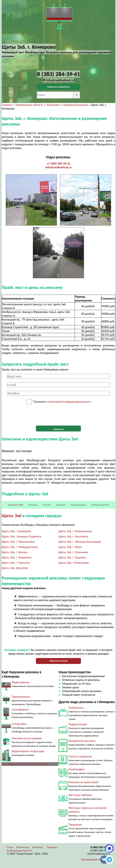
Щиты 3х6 (12, 516)
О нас (10, 847)
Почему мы (23, 847)
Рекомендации (78, 505)
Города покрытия (100, 505)
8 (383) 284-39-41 (100, 850)
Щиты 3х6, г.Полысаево (73, 563)
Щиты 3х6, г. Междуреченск (20, 547)
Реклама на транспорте (83, 782)
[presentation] (58, 415)
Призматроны (21, 697)
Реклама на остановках (27, 738)
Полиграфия (76, 769)
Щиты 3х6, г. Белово (15, 552)
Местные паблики (80, 795)
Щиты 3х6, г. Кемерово (16, 531)
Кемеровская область (29, 105)
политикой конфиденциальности (70, 402)
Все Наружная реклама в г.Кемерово (25, 764)
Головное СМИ (16, 505)
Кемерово (53, 105)
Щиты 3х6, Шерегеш (15, 568)
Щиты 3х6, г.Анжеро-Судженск (21, 536)
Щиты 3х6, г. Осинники (73, 552)
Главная (7, 105)
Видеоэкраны (20, 682)
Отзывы (47, 505)
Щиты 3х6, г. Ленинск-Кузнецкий (79, 542)
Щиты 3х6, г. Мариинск (17, 557)
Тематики (61, 505)
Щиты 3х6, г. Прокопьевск (18, 542)
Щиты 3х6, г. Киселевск (73, 536)
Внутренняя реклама (82, 741)
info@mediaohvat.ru (58, 167)
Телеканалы (76, 708)
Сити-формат (20, 710)
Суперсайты (19, 724)
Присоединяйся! (91, 859)
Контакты (38, 847)
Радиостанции (78, 724)
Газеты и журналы (80, 756)
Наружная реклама (76, 105)
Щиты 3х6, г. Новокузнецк (75, 531)
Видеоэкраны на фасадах (28, 751)
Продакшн (75, 824)
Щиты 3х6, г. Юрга (70, 547)
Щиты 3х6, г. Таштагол (16, 563)
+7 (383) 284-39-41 (59, 164)
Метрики (33, 505)
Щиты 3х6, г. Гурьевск (72, 557)
